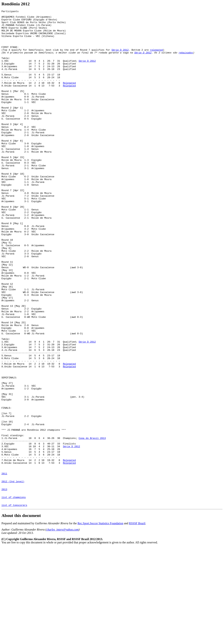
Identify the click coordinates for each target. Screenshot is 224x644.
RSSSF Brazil (137, 620)
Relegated (69, 98)
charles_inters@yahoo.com (62, 626)
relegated (156, 58)
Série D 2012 (120, 58)
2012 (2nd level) (13, 575)
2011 (4, 566)
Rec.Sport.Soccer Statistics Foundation (100, 620)
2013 (4, 584)
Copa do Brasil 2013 (92, 524)
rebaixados (186, 61)
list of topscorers (14, 602)
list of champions (14, 593)
